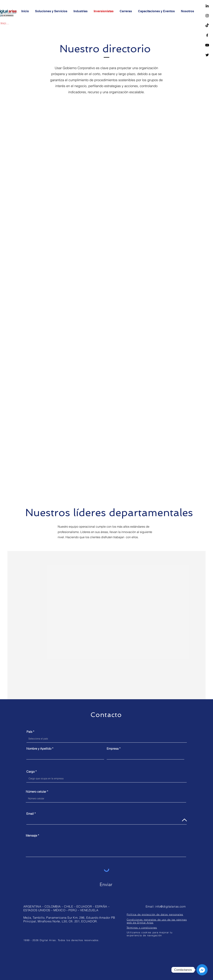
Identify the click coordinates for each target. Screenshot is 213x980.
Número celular (36, 792)
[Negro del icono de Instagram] (207, 16)
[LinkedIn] (207, 6)
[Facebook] (207, 35)
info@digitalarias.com (170, 906)
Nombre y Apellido (39, 749)
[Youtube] (207, 45)
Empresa (113, 749)
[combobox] (107, 739)
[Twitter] (207, 55)
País (29, 732)
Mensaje (31, 835)
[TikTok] (207, 25)
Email (30, 814)
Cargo (31, 772)
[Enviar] (106, 885)
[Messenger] (202, 970)
